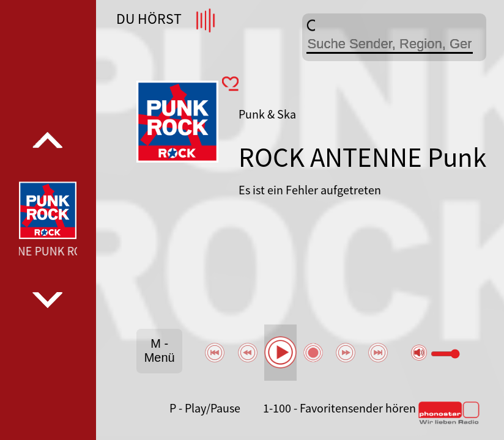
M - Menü (160, 350)
